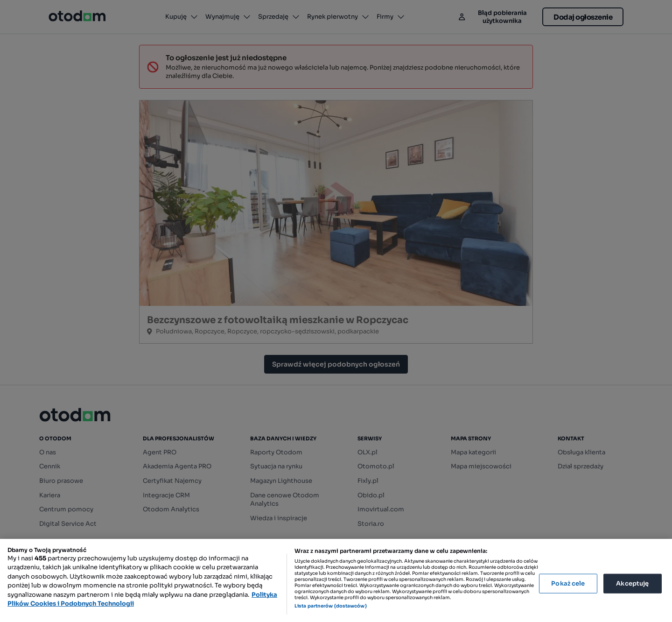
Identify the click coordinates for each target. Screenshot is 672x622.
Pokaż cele (568, 583)
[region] (336, 580)
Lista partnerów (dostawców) (331, 606)
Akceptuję (632, 583)
